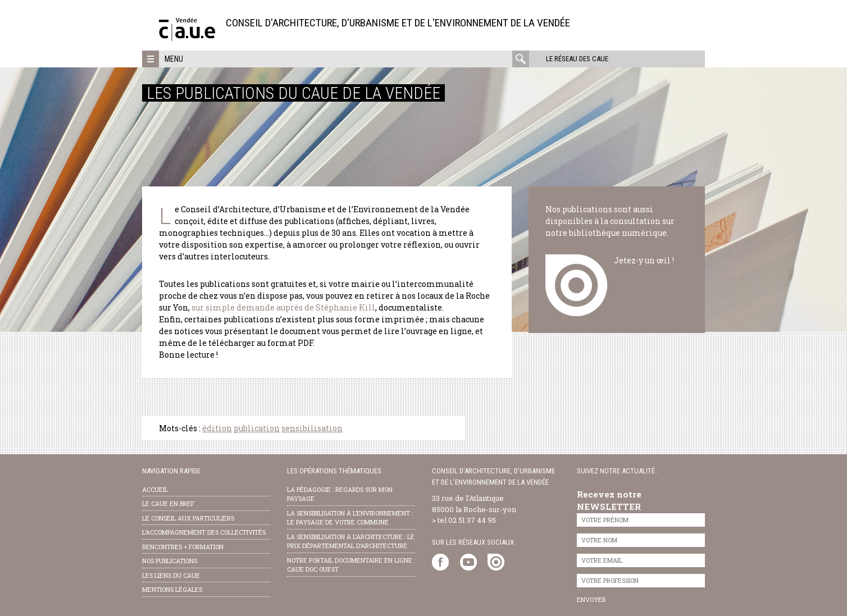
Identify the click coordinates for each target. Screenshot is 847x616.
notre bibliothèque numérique (606, 233)
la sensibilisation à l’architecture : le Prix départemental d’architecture (351, 541)
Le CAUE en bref (168, 503)
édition (217, 428)
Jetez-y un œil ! (644, 260)
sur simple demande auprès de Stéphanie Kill (283, 307)
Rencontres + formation (183, 547)
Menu (174, 59)
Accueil (155, 489)
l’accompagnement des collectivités (204, 532)
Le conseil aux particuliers (188, 518)
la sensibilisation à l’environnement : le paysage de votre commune (350, 518)
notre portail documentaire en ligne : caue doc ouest (351, 565)
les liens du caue (171, 575)
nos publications (170, 561)
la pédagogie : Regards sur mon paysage (340, 494)
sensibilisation (312, 428)
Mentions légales (172, 589)
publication (257, 428)
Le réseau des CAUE (577, 59)
